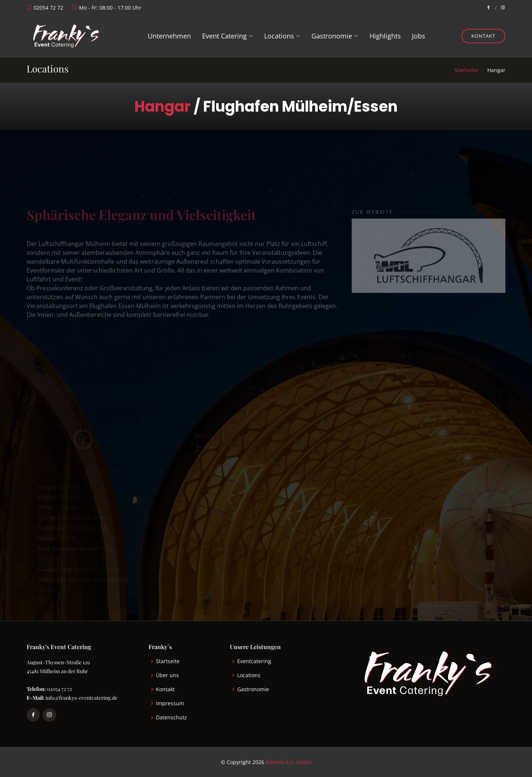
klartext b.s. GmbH (289, 762)
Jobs (419, 36)
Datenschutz (171, 717)
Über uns (167, 675)
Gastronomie (253, 689)
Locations (249, 675)
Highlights (385, 36)
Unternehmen (169, 36)
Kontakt (483, 36)
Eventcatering (254, 661)
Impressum (170, 703)
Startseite (466, 70)
